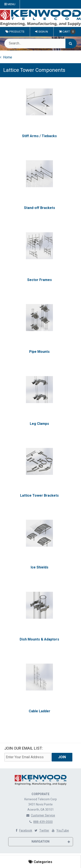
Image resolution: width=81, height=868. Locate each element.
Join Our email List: (24, 748)
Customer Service (40, 815)
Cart (67, 32)
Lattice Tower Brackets (39, 496)
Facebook (23, 831)
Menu (10, 4)
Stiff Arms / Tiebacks (39, 136)
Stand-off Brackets (40, 208)
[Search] (71, 43)
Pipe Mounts (39, 352)
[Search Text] (40, 43)
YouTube (60, 831)
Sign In (42, 32)
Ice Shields (40, 567)
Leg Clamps (39, 424)
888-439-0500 (40, 822)
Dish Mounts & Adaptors (39, 639)
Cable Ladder (40, 711)
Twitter (42, 831)
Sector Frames (40, 280)
